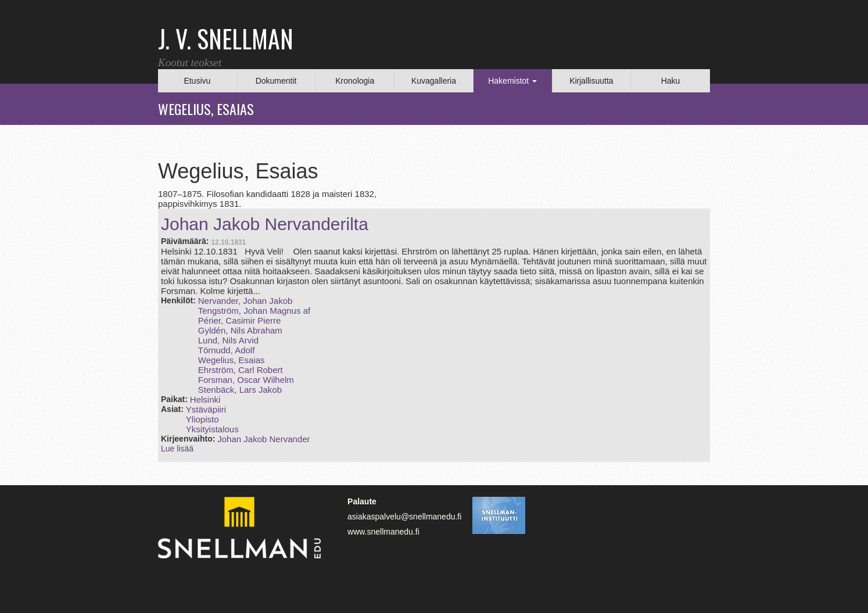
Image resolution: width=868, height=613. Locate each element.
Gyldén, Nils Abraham (240, 330)
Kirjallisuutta (591, 81)
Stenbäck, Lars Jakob (240, 390)
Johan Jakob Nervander (263, 439)
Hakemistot (512, 81)
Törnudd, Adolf (227, 350)
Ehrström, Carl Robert (241, 370)
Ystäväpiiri (206, 409)
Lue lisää (177, 449)
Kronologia (355, 81)
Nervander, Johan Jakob (245, 301)
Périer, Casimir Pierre (240, 320)
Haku (671, 81)
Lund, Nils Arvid (228, 340)
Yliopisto (202, 419)
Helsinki (205, 399)
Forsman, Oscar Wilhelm (246, 380)
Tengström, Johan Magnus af (254, 311)
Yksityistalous (212, 429)
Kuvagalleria (434, 81)
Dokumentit (276, 81)
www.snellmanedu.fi (383, 532)
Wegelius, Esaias (232, 360)
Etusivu (197, 81)
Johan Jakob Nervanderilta (265, 224)
